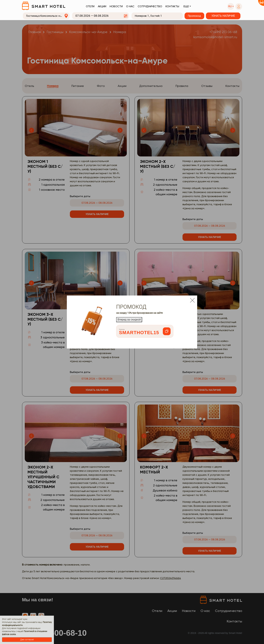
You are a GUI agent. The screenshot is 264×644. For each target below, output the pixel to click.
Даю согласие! (27, 640)
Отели (90, 6)
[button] (231, 6)
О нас (130, 6)
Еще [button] (186, 6)
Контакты (172, 6)
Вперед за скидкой (129, 320)
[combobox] (46, 16)
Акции (102, 6)
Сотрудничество (150, 6)
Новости (116, 6)
